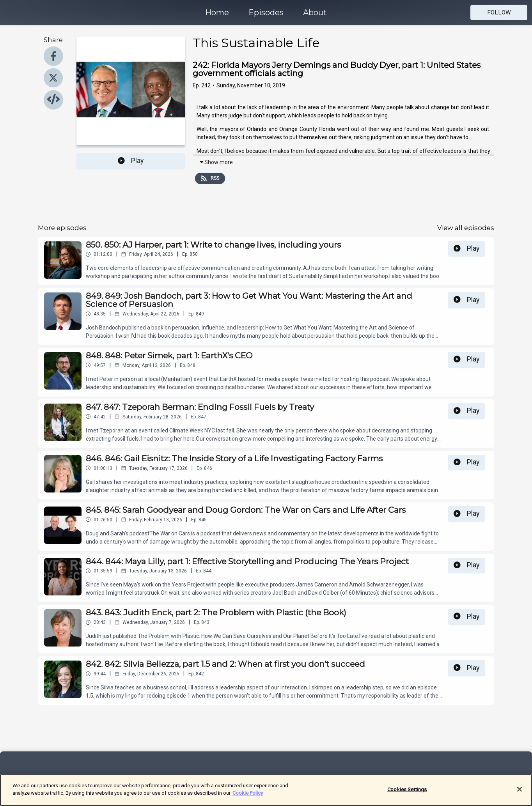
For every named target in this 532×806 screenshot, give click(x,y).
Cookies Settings (407, 793)
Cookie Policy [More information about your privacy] (248, 797)
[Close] (520, 793)
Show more (216, 162)
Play (131, 161)
